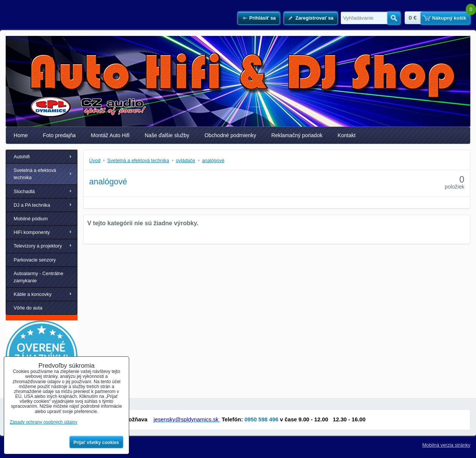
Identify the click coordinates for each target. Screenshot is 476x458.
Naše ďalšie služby (167, 135)
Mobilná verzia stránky (446, 445)
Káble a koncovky (32, 294)
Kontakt (347, 135)
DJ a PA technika (32, 205)
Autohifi (22, 157)
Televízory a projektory (38, 246)
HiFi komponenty (32, 232)
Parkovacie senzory (35, 260)
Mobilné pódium (31, 219)
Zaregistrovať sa (314, 18)
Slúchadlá (24, 191)
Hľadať (394, 18)
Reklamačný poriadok (297, 135)
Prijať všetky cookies (97, 443)
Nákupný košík (449, 18)
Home (21, 135)
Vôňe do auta (28, 308)
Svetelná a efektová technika (35, 174)
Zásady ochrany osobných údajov (44, 422)
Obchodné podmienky (230, 135)
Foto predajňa (59, 135)
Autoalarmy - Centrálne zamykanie (39, 277)
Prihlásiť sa (263, 18)
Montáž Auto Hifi (110, 135)
